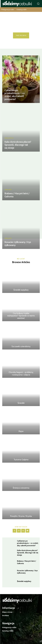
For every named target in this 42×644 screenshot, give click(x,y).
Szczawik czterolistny (21, 346)
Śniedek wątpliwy (21, 290)
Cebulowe (8, 190)
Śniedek (21, 403)
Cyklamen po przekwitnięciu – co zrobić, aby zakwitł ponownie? (15, 95)
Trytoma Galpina (21, 460)
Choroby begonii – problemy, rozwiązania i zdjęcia (21, 373)
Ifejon (21, 431)
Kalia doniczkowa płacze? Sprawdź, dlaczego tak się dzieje (18, 145)
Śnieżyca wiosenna (21, 488)
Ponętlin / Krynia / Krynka (21, 516)
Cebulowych (9, 86)
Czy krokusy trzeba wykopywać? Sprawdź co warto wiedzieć (21, 316)
